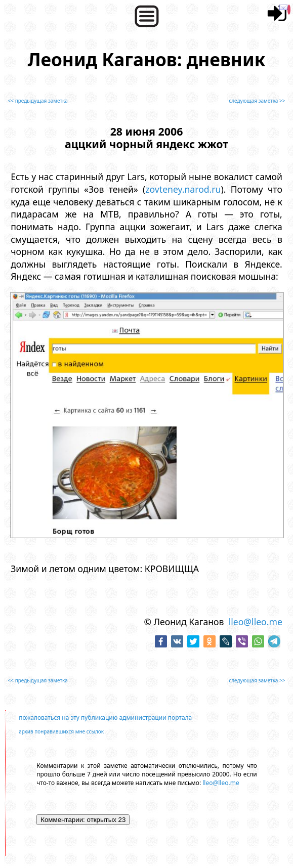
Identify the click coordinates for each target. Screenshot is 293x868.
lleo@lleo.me (256, 622)
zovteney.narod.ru (183, 189)
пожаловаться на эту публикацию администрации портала (105, 718)
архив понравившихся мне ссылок (61, 731)
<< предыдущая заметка (38, 101)
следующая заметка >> (257, 101)
